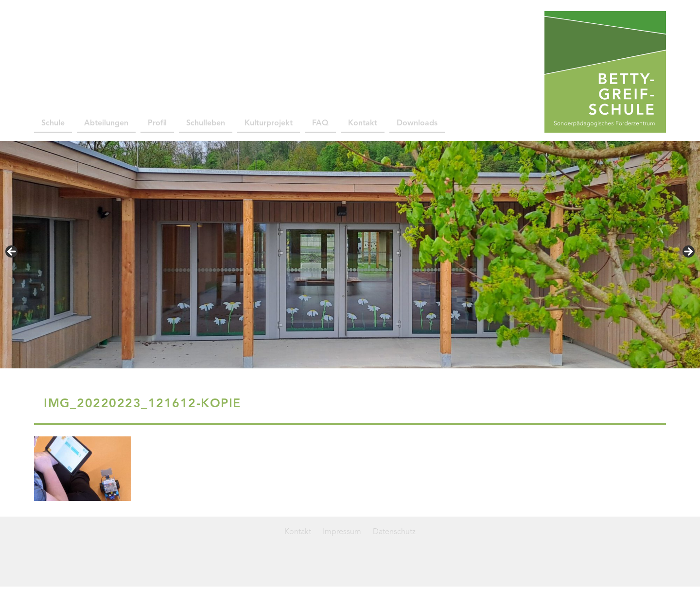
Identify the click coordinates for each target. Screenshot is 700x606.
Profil (157, 123)
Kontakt (363, 123)
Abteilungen (106, 123)
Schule (53, 123)
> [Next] (688, 252)
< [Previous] (12, 252)
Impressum (342, 532)
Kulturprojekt (269, 123)
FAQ (320, 123)
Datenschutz (394, 532)
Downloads (417, 123)
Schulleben (206, 123)
